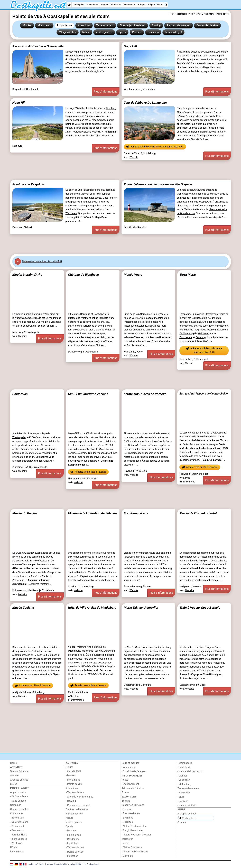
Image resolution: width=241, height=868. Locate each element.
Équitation (153, 32)
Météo (160, 5)
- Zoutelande (184, 767)
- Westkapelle (185, 763)
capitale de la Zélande (80, 663)
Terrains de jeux (105, 26)
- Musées (71, 776)
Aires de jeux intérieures (133, 26)
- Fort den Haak (18, 835)
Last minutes (17, 852)
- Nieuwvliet (184, 793)
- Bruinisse (127, 818)
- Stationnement (130, 784)
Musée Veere (133, 275)
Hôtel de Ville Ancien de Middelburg (92, 608)
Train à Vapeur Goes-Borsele (200, 608)
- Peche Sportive (75, 852)
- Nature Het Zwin (187, 805)
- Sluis (181, 797)
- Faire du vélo (73, 835)
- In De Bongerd (18, 839)
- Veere (125, 843)
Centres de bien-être (207, 26)
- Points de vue (74, 784)
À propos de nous (187, 814)
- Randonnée (73, 839)
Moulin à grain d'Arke (27, 275)
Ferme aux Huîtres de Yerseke (145, 394)
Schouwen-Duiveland (133, 805)
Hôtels (14, 847)
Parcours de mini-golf (178, 26)
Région (151, 5)
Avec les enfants (19, 780)
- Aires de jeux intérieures (80, 797)
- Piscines (71, 831)
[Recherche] (166, 5)
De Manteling (187, 334)
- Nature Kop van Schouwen (137, 835)
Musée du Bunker (25, 513)
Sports (122, 32)
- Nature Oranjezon (132, 847)
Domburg (111, 108)
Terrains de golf (173, 32)
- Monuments (73, 780)
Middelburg (22, 659)
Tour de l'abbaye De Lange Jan (145, 103)
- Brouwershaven (131, 814)
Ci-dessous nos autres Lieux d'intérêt (42, 261)
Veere (163, 314)
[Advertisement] (112, 170)
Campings (16, 805)
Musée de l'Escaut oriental (198, 513)
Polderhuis (20, 394)
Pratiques (142, 5)
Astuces (15, 776)
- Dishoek (183, 776)
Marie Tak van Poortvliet (141, 608)
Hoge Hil (18, 103)
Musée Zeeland (23, 608)
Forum (125, 793)
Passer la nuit (93, 5)
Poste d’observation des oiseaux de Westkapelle (158, 184)
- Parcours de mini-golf (78, 805)
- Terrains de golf (75, 848)
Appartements (18, 792)
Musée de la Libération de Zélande (92, 513)
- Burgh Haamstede (132, 830)
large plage (82, 128)
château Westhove (204, 326)
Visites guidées (104, 32)
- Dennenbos (17, 830)
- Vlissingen (184, 780)
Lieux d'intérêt (74, 771)
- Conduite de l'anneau (134, 771)
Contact (182, 822)
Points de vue (64, 26)
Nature (86, 32)
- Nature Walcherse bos (190, 771)
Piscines (137, 32)
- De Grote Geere (19, 797)
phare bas (182, 206)
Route (125, 780)
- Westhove (16, 843)
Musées (27, 26)
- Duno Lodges (18, 801)
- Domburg (127, 856)
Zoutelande (222, 52)
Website (134, 157)
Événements (129, 5)
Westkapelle (19, 437)
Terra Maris (188, 275)
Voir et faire (115, 5)
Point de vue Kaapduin (28, 184)
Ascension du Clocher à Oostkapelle (38, 46)
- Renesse (127, 809)
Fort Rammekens (136, 513)
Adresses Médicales (133, 788)
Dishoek (85, 194)
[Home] (69, 5)
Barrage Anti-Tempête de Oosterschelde (203, 394)
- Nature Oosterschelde (134, 826)
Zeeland (197, 322)
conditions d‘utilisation (36, 864)
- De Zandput (17, 826)
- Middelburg (184, 784)
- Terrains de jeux (75, 793)
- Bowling (71, 801)
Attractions (84, 26)
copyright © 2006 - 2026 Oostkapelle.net (83, 864)
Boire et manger (130, 763)
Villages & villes (68, 32)
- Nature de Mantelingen (135, 852)
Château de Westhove (83, 275)
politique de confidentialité (57, 864)
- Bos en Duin (17, 818)
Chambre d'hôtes (19, 809)
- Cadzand (183, 801)
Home (13, 763)
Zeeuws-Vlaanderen (188, 788)
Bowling (156, 26)
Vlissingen (155, 561)
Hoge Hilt (130, 46)
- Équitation (72, 843)
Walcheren (71, 213)
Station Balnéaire (19, 771)
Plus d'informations (106, 92)
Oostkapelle (78, 5)
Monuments (44, 26)
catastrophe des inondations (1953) (208, 448)
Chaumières (17, 814)
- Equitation (72, 856)
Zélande (35, 445)
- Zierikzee (127, 822)
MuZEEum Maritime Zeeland (88, 394)
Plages (104, 5)
